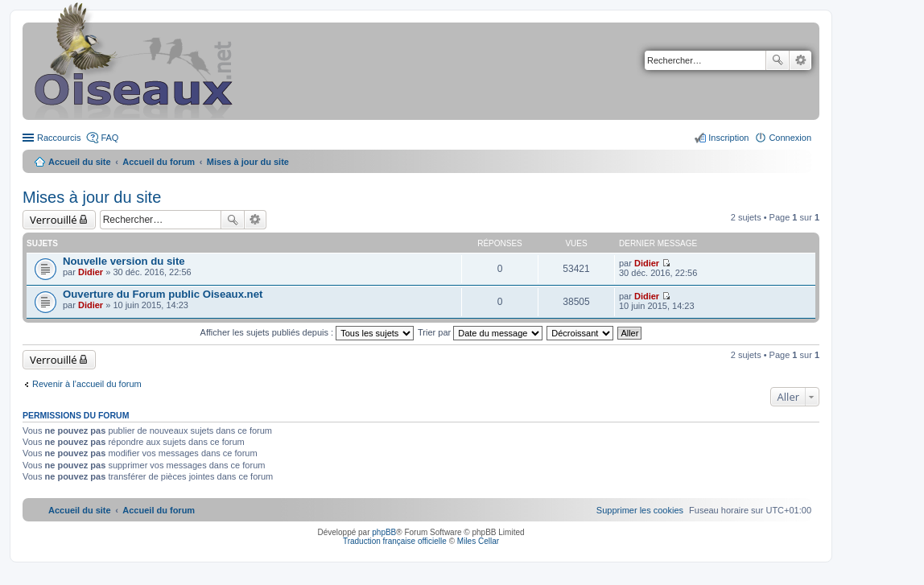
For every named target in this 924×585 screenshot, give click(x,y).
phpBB (384, 532)
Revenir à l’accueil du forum (87, 384)
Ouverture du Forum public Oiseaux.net (163, 294)
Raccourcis (59, 138)
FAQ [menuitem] (109, 138)
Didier (91, 272)
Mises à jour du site (92, 197)
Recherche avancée (800, 60)
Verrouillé (54, 220)
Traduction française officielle (395, 541)
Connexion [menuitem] (790, 138)
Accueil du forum (159, 162)
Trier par (480, 332)
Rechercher (778, 60)
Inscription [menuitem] (728, 138)
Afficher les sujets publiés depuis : (307, 332)
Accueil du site (80, 162)
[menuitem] (640, 510)
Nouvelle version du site (124, 261)
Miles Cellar (478, 541)
